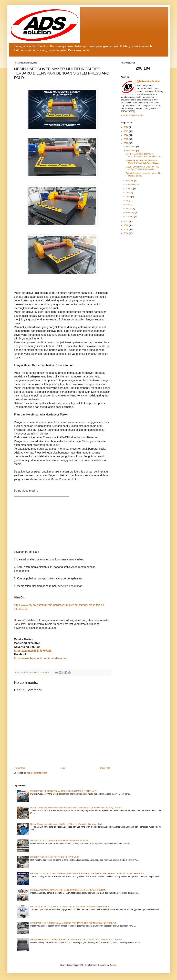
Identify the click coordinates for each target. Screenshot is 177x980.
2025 (126, 131)
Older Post (105, 768)
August (130, 189)
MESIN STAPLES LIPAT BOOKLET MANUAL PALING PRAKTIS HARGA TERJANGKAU (70, 907)
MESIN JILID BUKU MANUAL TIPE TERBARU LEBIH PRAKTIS (59, 841)
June (129, 197)
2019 (126, 229)
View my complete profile (132, 115)
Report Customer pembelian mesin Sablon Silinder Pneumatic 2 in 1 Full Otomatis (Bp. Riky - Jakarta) (76, 808)
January (130, 217)
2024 (126, 135)
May (128, 201)
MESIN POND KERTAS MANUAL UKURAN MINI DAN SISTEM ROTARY (63, 791)
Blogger (113, 965)
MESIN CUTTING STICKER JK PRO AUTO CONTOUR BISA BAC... (142, 168)
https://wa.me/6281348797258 (33, 651)
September (131, 185)
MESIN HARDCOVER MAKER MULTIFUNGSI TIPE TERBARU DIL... (144, 155)
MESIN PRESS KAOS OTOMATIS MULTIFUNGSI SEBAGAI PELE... (142, 162)
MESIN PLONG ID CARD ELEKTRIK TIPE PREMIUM (55, 857)
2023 (126, 139)
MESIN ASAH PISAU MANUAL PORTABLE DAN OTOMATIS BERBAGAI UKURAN (68, 890)
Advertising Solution (150, 81)
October (130, 181)
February (131, 212)
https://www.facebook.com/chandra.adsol (41, 658)
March (129, 209)
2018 (126, 233)
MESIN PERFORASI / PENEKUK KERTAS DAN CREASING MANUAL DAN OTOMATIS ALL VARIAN (76, 940)
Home (63, 768)
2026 (126, 127)
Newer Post (20, 768)
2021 (126, 221)
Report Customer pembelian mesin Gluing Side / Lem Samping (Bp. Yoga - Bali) (66, 824)
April (128, 205)
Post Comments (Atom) (37, 773)
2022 (126, 143)
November (131, 151)
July (128, 193)
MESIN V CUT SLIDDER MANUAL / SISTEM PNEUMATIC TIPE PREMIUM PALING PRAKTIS (73, 923)
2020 (126, 225)
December (131, 147)
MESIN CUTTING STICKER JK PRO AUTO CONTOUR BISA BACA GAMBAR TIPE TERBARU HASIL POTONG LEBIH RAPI (87, 874)
